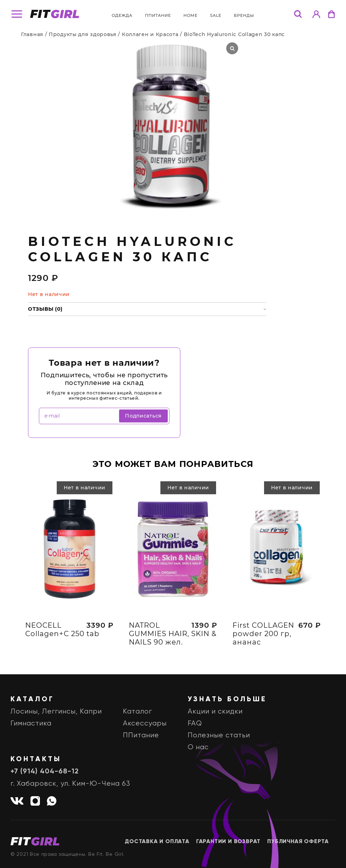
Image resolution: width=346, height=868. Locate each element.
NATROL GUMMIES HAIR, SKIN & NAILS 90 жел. (173, 636)
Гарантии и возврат (228, 842)
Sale (216, 15)
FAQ (195, 724)
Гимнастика (31, 724)
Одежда (122, 15)
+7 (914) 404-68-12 (45, 772)
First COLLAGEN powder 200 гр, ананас (263, 636)
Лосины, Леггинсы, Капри (56, 712)
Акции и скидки (215, 712)
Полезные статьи (219, 735)
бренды (244, 15)
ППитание (158, 15)
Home (191, 15)
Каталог (137, 712)
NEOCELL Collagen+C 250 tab (62, 632)
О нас (198, 747)
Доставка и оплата (157, 842)
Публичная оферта (298, 842)
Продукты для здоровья (83, 34)
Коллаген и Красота (150, 34)
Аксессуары (145, 724)
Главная (32, 34)
